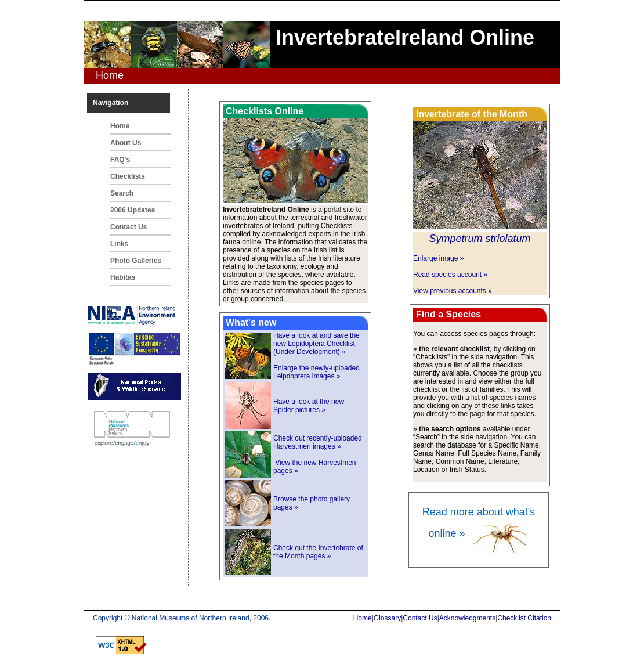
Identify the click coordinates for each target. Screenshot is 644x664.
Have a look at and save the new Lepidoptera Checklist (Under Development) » (316, 344)
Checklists (128, 176)
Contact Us (129, 227)
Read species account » (450, 275)
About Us (126, 143)
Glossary (387, 618)
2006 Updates (133, 210)
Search (122, 193)
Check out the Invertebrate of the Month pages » (318, 552)
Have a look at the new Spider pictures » (309, 406)
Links (119, 244)
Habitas (123, 277)
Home (120, 126)
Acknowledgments (467, 618)
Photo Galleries (136, 261)
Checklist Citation (524, 618)
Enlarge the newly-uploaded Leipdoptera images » (316, 372)
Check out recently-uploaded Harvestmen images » (318, 442)
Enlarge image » (438, 258)
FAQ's (120, 160)
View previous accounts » (453, 291)
